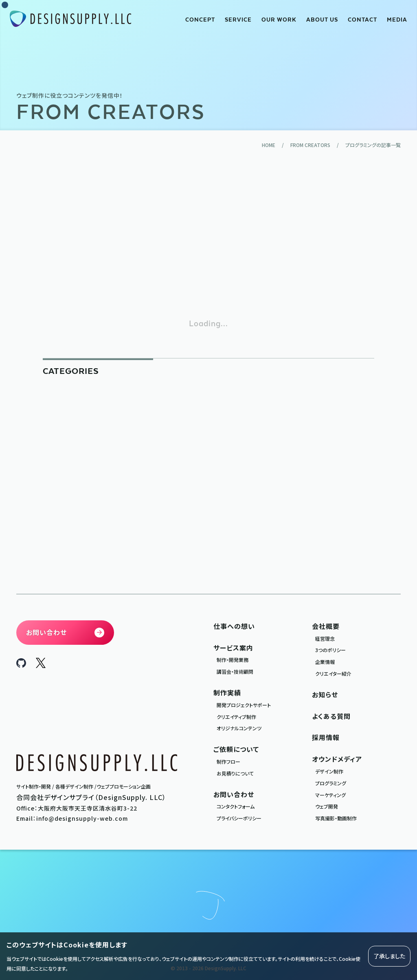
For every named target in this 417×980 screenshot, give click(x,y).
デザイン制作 (329, 771)
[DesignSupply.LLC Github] (21, 665)
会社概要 (326, 626)
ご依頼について (236, 749)
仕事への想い (234, 626)
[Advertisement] (208, 233)
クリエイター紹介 (333, 673)
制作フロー (228, 761)
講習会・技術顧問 (235, 671)
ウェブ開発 (327, 806)
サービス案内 (233, 648)
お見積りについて (235, 773)
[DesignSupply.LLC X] (41, 665)
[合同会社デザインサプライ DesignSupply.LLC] (70, 19)
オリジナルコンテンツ (239, 728)
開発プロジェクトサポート (244, 705)
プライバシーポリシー (239, 818)
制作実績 (227, 692)
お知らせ (325, 694)
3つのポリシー (330, 650)
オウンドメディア (337, 759)
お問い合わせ (234, 794)
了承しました (389, 956)
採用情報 (326, 737)
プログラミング (331, 783)
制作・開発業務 (233, 660)
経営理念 (325, 638)
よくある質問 (331, 716)
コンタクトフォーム (236, 806)
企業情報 (325, 662)
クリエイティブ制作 (236, 717)
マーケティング (330, 795)
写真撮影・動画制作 (336, 818)
